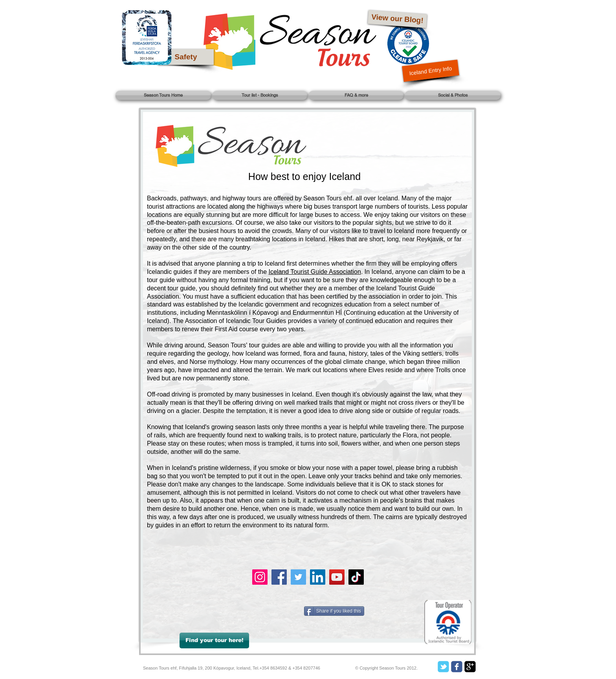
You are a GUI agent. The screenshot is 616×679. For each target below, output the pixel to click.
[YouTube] (337, 577)
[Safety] (186, 57)
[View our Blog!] (397, 19)
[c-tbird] (443, 667)
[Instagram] (260, 577)
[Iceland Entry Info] (431, 71)
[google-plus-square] (470, 667)
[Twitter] (298, 577)
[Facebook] (279, 577)
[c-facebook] (457, 667)
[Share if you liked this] (334, 611)
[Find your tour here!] (214, 640)
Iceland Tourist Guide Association (315, 272)
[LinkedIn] (318, 577)
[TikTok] (356, 577)
